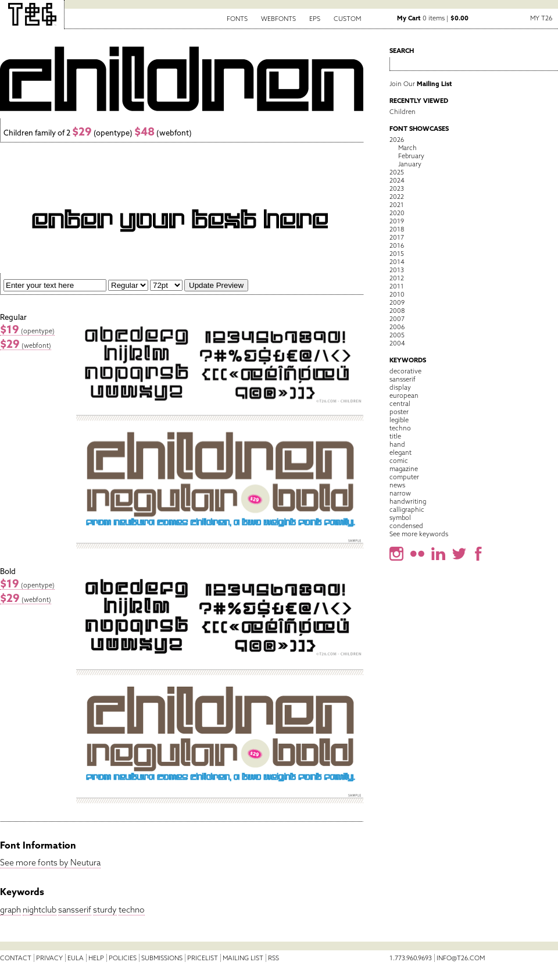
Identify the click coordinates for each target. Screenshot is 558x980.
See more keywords (419, 534)
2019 (397, 221)
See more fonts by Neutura (50, 863)
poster (399, 412)
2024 (397, 180)
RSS (273, 958)
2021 (397, 205)
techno (132, 910)
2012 (397, 278)
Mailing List (243, 958)
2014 (397, 262)
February (411, 156)
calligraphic (407, 509)
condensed (406, 526)
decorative (405, 371)
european (404, 395)
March (407, 148)
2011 (397, 286)
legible (399, 420)
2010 (397, 294)
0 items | (433, 18)
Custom (347, 19)
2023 (397, 188)
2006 (397, 327)
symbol (400, 518)
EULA (76, 958)
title (395, 436)
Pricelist (203, 958)
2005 (397, 335)
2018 (397, 229)
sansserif (75, 910)
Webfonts (278, 19)
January (410, 164)
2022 (397, 197)
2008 (397, 311)
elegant (400, 452)
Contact (16, 958)
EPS (315, 19)
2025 (397, 172)
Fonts (237, 19)
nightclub (40, 910)
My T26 (541, 18)
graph (10, 910)
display (400, 387)
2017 (397, 237)
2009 (397, 302)
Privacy (49, 958)
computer (404, 477)
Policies (123, 958)
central (400, 404)
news (397, 485)
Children (403, 112)
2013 (397, 270)
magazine (404, 469)
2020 (397, 213)
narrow (400, 493)
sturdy (105, 910)
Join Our (421, 84)
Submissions (162, 958)
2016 (397, 245)
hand (397, 444)
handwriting (408, 501)
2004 (397, 343)
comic (399, 461)
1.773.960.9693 (411, 958)
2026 (397, 140)
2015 (397, 254)
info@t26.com (461, 958)
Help (96, 958)
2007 (397, 319)
